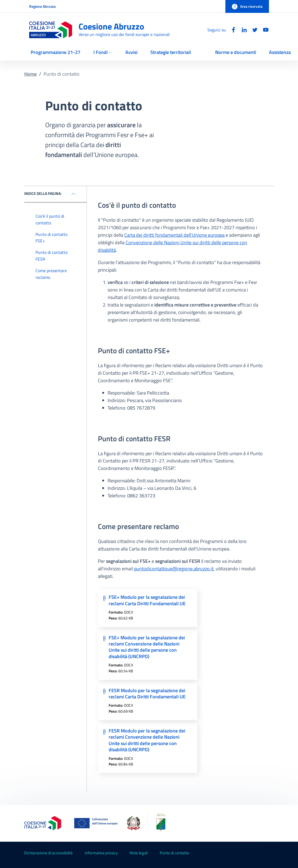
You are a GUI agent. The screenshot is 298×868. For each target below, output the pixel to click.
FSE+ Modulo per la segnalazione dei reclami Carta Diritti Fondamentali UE (147, 600)
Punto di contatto (174, 853)
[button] (247, 6)
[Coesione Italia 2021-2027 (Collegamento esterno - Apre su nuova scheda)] (43, 823)
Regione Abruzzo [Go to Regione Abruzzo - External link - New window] (42, 6)
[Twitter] (253, 30)
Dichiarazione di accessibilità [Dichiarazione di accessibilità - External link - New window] (48, 853)
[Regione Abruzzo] (156, 823)
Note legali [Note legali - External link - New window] (139, 853)
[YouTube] (264, 30)
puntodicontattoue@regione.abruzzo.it (174, 569)
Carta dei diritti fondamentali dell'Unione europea (174, 235)
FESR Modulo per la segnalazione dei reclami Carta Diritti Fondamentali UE (147, 694)
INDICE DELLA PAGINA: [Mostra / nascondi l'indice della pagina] (43, 193)
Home (30, 74)
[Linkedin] (242, 30)
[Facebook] (231, 30)
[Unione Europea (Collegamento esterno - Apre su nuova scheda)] (97, 823)
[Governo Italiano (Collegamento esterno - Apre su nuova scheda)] (134, 823)
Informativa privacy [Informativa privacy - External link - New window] (101, 853)
